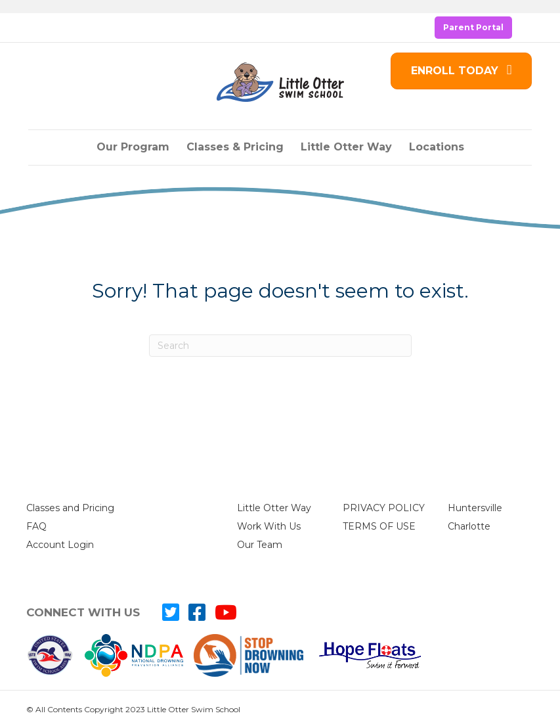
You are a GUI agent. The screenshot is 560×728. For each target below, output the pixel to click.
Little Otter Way (346, 147)
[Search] (280, 346)
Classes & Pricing (235, 147)
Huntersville (475, 508)
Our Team (260, 545)
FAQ (36, 526)
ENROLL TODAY (462, 70)
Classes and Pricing (70, 508)
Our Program (133, 147)
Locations (437, 147)
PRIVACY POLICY (384, 508)
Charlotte (469, 526)
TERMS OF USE (379, 526)
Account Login (60, 545)
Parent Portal (473, 27)
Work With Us (269, 526)
